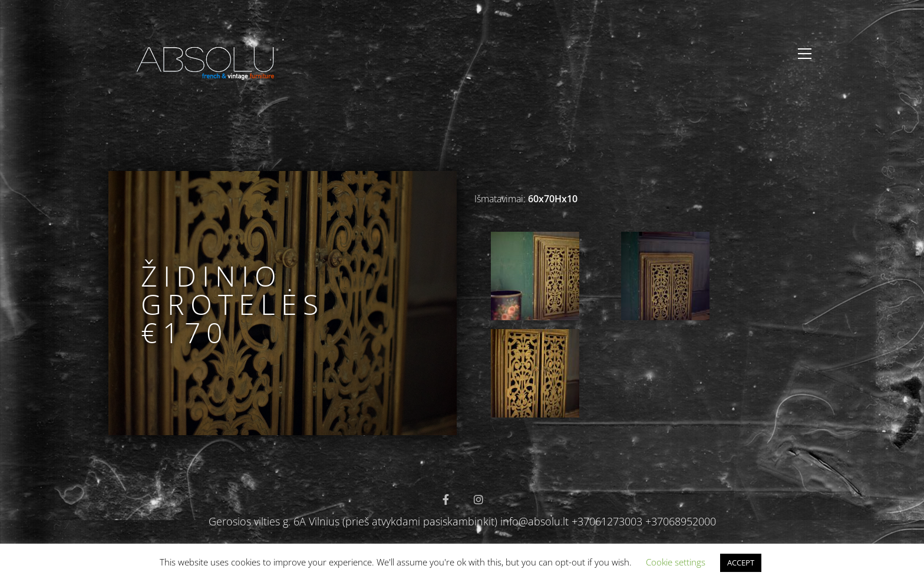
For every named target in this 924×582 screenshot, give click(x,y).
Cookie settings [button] (676, 562)
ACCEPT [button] (741, 563)
